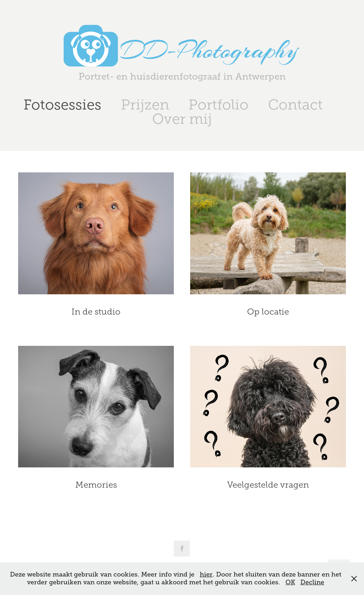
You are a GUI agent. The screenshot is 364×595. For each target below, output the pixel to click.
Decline (312, 582)
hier (206, 574)
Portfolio (218, 105)
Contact (295, 105)
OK (290, 582)
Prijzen (145, 105)
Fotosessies (62, 105)
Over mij (182, 119)
